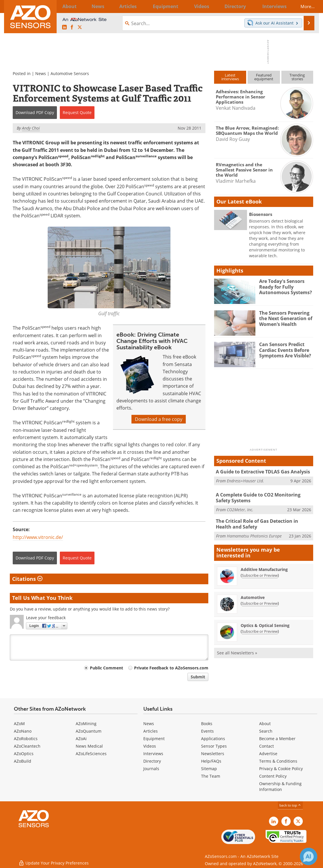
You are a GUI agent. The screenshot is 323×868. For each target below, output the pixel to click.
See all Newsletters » (237, 651)
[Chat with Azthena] (309, 856)
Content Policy (273, 776)
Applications (213, 739)
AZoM (19, 724)
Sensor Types (214, 746)
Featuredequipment (264, 77)
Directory (152, 761)
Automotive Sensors (70, 73)
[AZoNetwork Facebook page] (72, 27)
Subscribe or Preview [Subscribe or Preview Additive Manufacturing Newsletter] (260, 574)
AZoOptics (24, 754)
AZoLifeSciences (91, 754)
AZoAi (81, 739)
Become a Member (277, 739)
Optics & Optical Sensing (265, 624)
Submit (198, 677)
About (265, 724)
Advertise (268, 754)
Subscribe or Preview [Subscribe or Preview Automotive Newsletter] (260, 602)
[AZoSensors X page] (80, 27)
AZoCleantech (27, 746)
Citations (27, 579)
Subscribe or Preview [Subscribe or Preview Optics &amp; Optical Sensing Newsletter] (260, 630)
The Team (211, 776)
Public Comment (106, 668)
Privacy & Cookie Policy (281, 769)
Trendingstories (297, 77)
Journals (151, 769)
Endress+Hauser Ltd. (245, 480)
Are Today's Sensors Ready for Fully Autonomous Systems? (284, 286)
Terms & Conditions (278, 761)
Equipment (154, 739)
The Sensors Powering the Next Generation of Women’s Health (285, 318)
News (41, 73)
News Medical (89, 746)
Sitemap (209, 769)
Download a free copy (159, 419)
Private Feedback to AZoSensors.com (171, 668)
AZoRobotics (26, 739)
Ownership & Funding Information (280, 786)
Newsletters (213, 754)
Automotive (253, 596)
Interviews (153, 754)
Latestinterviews (230, 77)
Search (266, 731)
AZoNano (23, 731)
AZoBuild (23, 761)
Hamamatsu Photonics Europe (254, 534)
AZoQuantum (89, 731)
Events (207, 731)
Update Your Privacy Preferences (54, 861)
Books (207, 724)
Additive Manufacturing (264, 568)
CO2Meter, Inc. (240, 509)
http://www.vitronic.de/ (38, 537)
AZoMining (86, 724)
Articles (151, 731)
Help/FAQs (211, 761)
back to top (290, 805)
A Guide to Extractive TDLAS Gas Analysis (260, 472)
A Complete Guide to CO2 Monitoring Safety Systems (264, 497)
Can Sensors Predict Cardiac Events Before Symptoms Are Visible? (284, 350)
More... (304, 6)
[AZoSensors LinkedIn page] (64, 27)
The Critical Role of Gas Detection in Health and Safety (263, 523)
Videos (150, 746)
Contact (267, 746)
